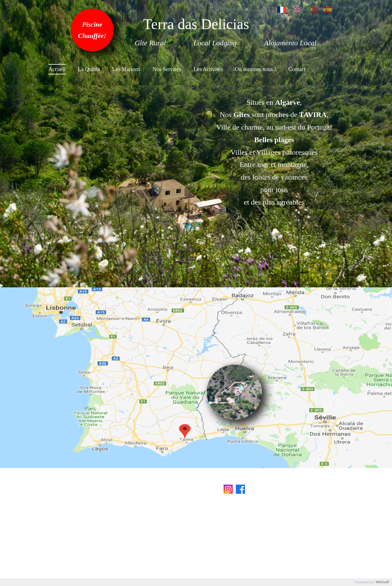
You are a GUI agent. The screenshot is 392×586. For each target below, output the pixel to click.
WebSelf (382, 582)
